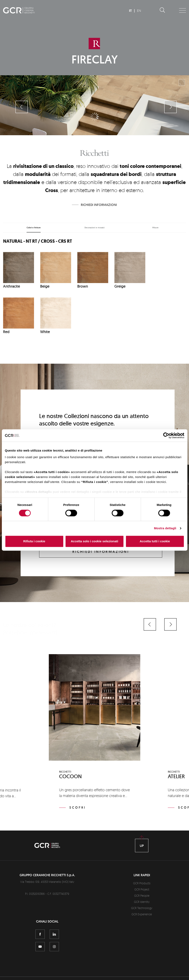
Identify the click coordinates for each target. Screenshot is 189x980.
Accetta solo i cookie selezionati (94, 541)
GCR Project (142, 889)
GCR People (142, 896)
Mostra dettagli (165, 528)
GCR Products (142, 883)
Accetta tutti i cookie (155, 541)
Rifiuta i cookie (34, 541)
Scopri (78, 808)
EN (139, 11)
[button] (150, 624)
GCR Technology (142, 908)
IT (130, 11)
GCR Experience (142, 914)
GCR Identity (142, 902)
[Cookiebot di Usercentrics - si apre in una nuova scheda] (166, 435)
